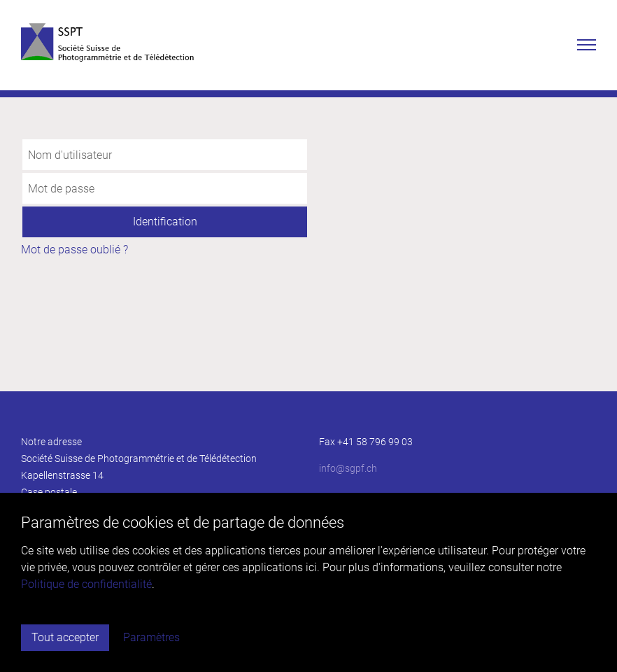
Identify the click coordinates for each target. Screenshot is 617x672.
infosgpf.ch (348, 468)
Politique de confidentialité (86, 584)
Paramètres (151, 637)
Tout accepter (65, 637)
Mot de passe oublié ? (75, 250)
